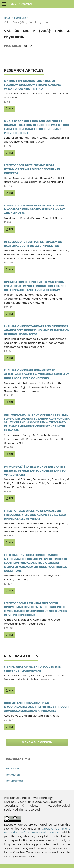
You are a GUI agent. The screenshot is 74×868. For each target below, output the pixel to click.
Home (8, 18)
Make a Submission (37, 742)
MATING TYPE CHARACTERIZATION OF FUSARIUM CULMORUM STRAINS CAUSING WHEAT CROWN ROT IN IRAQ (32, 85)
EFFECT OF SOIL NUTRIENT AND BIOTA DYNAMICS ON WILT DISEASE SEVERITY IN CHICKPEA (32, 169)
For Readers (13, 768)
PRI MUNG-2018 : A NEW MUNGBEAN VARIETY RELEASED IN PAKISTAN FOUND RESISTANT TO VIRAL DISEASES (35, 471)
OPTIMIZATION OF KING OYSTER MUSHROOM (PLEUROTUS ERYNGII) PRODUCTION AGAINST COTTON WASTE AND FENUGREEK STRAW (35, 286)
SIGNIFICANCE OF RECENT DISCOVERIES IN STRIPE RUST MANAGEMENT (33, 669)
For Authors (13, 775)
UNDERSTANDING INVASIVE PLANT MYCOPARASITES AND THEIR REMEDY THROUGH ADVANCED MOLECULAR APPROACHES (36, 707)
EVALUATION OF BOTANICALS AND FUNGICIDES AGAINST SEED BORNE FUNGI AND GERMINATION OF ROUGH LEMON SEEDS (37, 330)
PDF (11, 109)
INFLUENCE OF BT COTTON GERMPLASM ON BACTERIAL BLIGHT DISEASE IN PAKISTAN (33, 244)
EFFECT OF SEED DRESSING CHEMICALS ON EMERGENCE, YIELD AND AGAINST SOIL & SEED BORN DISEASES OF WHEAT (35, 515)
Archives (20, 18)
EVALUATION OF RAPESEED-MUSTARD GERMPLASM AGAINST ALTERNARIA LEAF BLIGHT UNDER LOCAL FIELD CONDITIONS (37, 374)
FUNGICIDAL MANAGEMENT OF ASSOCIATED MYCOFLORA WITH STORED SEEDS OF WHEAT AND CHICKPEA (34, 209)
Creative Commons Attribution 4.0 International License (37, 831)
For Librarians (14, 781)
